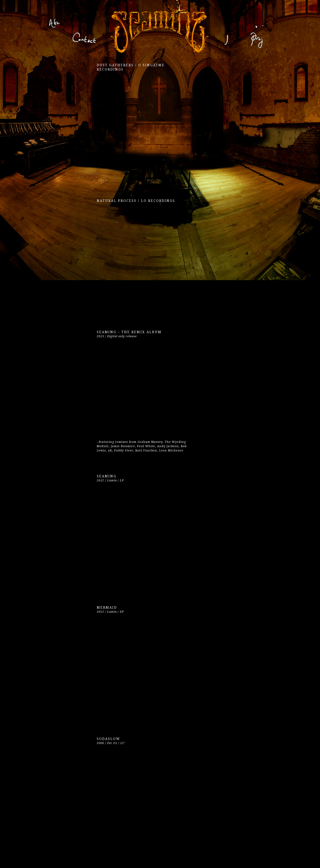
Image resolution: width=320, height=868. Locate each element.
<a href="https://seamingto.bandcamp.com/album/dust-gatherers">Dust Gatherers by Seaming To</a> (132, 128)
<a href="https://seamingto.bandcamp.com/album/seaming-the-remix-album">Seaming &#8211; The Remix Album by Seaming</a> (132, 391)
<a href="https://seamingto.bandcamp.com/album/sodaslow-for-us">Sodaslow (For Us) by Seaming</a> (132, 797)
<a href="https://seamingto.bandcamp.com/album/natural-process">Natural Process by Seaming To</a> (132, 259)
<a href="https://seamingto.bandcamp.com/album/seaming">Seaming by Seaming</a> (132, 535)
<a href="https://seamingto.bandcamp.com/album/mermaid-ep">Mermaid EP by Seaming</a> (132, 666)
